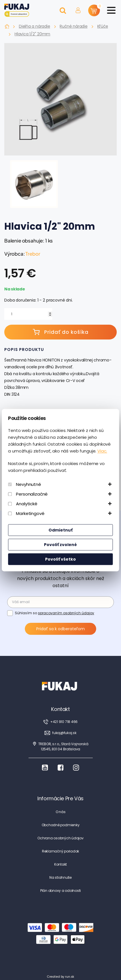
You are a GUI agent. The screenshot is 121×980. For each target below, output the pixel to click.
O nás (61, 812)
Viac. (102, 451)
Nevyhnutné (29, 484)
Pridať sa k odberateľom (61, 629)
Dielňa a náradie (34, 26)
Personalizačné (32, 494)
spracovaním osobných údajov (66, 613)
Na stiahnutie (61, 877)
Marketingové (30, 513)
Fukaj (7, 26)
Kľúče (103, 26)
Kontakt (61, 864)
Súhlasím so (55, 613)
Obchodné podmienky (61, 825)
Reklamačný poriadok (61, 851)
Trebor (33, 254)
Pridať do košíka (61, 332)
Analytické (27, 504)
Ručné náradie (73, 26)
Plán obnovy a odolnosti (61, 891)
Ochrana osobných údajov (60, 838)
